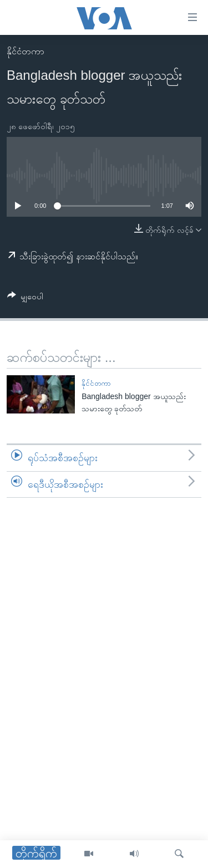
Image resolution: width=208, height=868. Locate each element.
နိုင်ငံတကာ (26, 51)
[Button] (25, 298)
